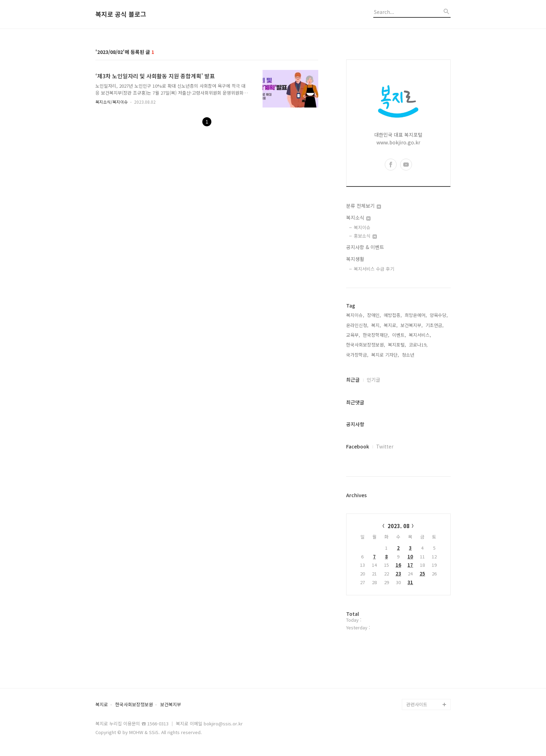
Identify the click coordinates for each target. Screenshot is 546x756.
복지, (376, 325)
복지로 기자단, (385, 355)
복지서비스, (420, 335)
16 (398, 565)
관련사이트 (417, 704)
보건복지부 (171, 705)
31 (410, 582)
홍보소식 (365, 236)
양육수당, (439, 315)
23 (398, 574)
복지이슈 (362, 227)
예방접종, (393, 315)
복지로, (391, 325)
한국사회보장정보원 (134, 705)
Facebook (358, 446)
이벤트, (399, 335)
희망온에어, (416, 315)
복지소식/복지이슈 (112, 102)
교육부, (353, 335)
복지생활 (355, 259)
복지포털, (397, 345)
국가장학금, (357, 355)
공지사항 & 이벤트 (365, 247)
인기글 (373, 380)
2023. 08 (399, 526)
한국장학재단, (376, 335)
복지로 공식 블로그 (121, 14)
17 (410, 565)
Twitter (385, 446)
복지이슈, (355, 315)
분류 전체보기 (364, 206)
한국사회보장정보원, (366, 345)
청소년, (409, 355)
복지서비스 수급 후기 (374, 269)
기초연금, (435, 325)
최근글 (353, 380)
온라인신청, (357, 325)
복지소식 (358, 217)
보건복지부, (412, 325)
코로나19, (418, 345)
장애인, (374, 315)
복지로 (102, 705)
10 (410, 556)
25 (422, 574)
